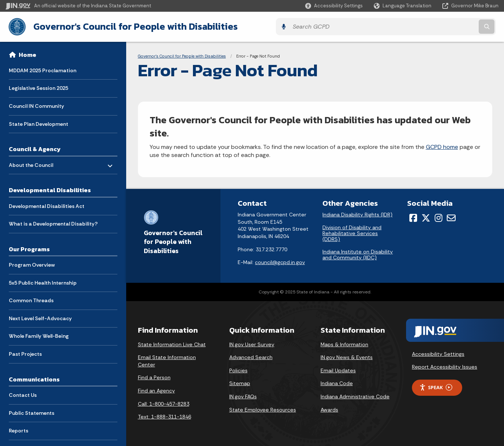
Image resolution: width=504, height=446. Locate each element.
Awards (329, 409)
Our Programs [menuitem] (29, 248)
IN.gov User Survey (252, 343)
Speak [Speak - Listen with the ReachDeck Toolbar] (436, 386)
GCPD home (442, 146)
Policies (238, 369)
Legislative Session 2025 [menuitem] (39, 87)
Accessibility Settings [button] (438, 353)
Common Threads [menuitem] (31, 299)
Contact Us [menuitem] (23, 394)
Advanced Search (251, 357)
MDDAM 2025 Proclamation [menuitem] (43, 69)
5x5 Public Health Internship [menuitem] (43, 281)
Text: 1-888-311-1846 (165, 416)
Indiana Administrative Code (355, 395)
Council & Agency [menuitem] (35, 148)
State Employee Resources (263, 409)
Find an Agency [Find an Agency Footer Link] (156, 390)
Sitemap (240, 383)
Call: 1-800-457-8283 (164, 403)
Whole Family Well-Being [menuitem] (39, 335)
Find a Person (154, 377)
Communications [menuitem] (34, 378)
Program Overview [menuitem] (32, 264)
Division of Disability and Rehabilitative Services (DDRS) (352, 232)
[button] (334, 6)
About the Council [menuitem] (31, 162)
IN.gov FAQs (243, 395)
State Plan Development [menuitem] (39, 123)
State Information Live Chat (172, 343)
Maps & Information (344, 343)
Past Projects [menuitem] (25, 353)
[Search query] (438, 26)
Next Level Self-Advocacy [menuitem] (40, 317)
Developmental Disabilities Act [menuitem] (47, 205)
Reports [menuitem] (19, 429)
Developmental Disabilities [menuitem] (50, 189)
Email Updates (338, 369)
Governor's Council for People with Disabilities (132, 26)
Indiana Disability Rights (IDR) (357, 214)
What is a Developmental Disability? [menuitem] (53, 223)
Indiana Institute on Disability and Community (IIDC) (358, 254)
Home (28, 54)
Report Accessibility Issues (445, 366)
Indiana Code (337, 383)
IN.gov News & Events (347, 357)
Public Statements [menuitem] (32, 412)
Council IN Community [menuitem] (36, 105)
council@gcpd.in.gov (280, 262)
